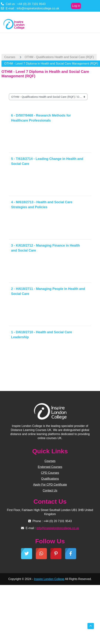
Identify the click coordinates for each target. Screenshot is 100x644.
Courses (10, 57)
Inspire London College (49, 579)
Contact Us (50, 490)
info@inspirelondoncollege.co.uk (38, 8)
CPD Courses (50, 473)
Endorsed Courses (50, 467)
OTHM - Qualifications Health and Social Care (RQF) (59, 57)
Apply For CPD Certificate (50, 485)
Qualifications (50, 479)
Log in (76, 6)
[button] (91, 626)
